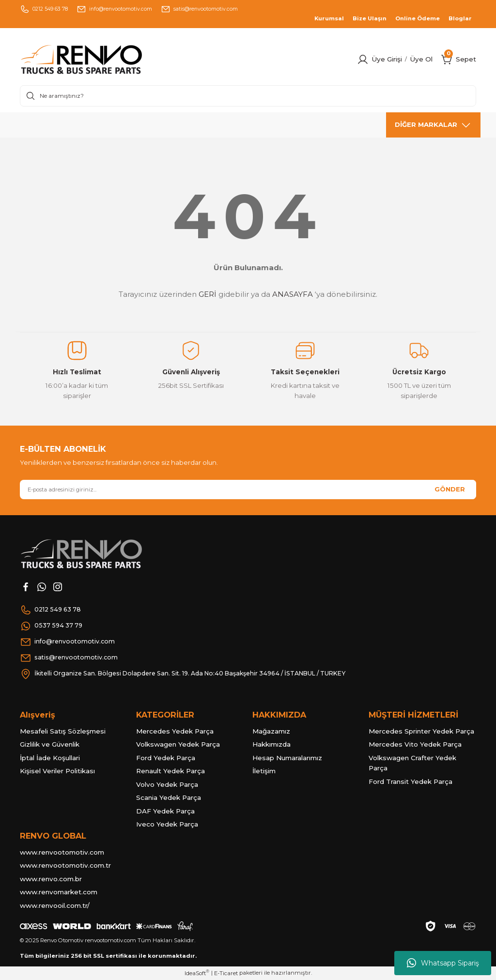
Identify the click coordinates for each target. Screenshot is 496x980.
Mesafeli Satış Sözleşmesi (63, 731)
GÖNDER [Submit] (450, 489)
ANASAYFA (293, 294)
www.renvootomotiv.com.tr (65, 865)
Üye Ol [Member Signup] (421, 59)
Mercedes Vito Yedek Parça (415, 744)
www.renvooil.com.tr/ (55, 905)
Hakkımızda (271, 744)
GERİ (208, 294)
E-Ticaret (226, 973)
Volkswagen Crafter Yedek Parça (412, 763)
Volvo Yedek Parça (167, 784)
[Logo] (101, 60)
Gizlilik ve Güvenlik (50, 744)
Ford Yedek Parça (166, 758)
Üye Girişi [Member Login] (387, 59)
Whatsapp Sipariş (443, 963)
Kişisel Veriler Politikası (57, 771)
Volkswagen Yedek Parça (178, 744)
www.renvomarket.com (59, 892)
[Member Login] (363, 60)
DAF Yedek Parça (165, 811)
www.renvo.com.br (51, 879)
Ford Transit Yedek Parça (411, 781)
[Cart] (447, 60)
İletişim (264, 771)
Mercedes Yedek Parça (175, 731)
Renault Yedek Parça (170, 771)
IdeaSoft (197, 973)
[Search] (248, 96)
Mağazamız (271, 731)
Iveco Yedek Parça (167, 824)
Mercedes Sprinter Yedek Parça (421, 731)
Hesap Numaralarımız (287, 758)
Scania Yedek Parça (169, 797)
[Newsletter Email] (248, 490)
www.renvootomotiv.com (62, 852)
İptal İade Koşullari (50, 758)
